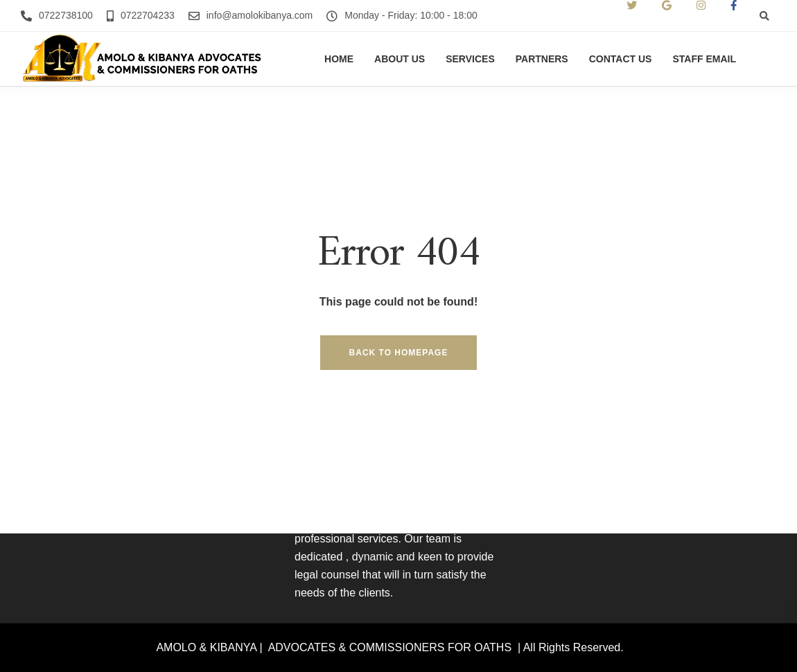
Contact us (621, 59)
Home (339, 59)
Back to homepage (399, 353)
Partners (542, 59)
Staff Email (704, 59)
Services (470, 59)
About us (400, 59)
